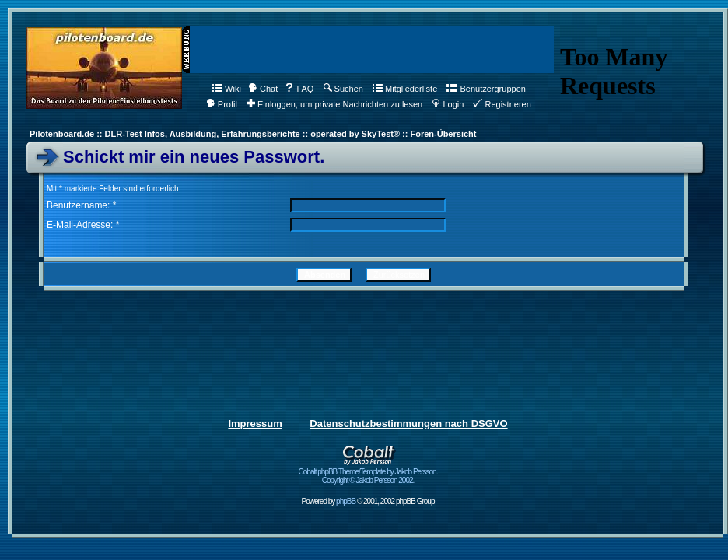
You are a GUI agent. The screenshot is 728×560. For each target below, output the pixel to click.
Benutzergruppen (486, 89)
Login (448, 104)
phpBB (346, 501)
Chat (263, 89)
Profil (222, 104)
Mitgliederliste (405, 89)
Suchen (343, 89)
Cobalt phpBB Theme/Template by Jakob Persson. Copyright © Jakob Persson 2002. (368, 472)
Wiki (227, 89)
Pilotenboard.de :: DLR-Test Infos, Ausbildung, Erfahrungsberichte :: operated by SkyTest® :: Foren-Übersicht (253, 134)
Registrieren (502, 104)
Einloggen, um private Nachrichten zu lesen (334, 104)
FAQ (299, 89)
